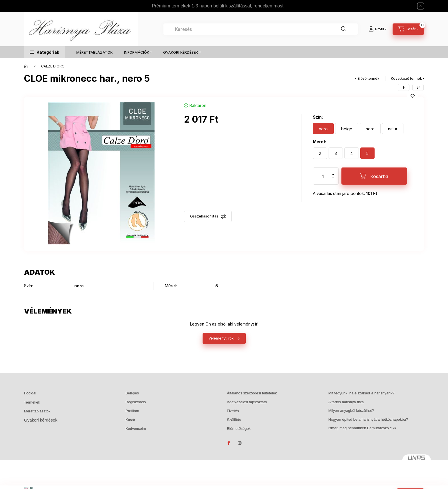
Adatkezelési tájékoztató (247, 402)
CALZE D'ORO (53, 66)
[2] (320, 153)
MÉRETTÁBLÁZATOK (94, 52)
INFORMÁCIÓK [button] (137, 52)
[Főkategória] (26, 66)
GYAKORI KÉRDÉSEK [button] (181, 52)
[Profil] (378, 29)
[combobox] (261, 29)
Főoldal (30, 393)
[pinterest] (418, 87)
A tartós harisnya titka (346, 402)
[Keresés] (344, 29)
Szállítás (234, 420)
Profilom (132, 411)
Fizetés (233, 411)
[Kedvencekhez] (413, 96)
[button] (44, 52)
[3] (336, 153)
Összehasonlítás (204, 216)
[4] (352, 153)
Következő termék (406, 78)
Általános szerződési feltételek (252, 393)
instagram (240, 443)
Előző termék (369, 78)
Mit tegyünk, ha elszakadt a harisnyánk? (361, 393)
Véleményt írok (221, 338)
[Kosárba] (374, 176)
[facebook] (404, 87)
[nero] (323, 129)
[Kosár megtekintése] (408, 29)
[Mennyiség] (323, 176)
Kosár (130, 420)
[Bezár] (421, 6)
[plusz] (333, 172)
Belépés (132, 393)
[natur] (393, 129)
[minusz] (333, 180)
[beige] (347, 129)
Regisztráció (136, 402)
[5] (367, 153)
